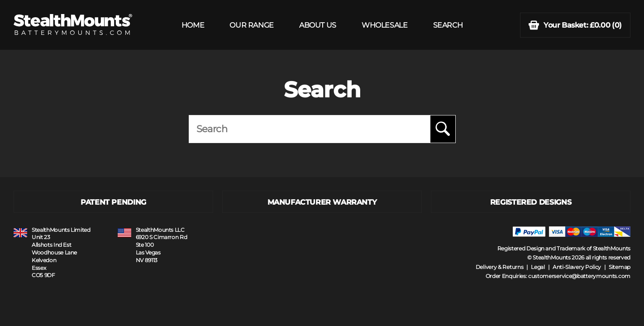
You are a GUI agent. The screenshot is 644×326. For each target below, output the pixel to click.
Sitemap (620, 267)
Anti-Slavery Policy (577, 267)
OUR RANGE (251, 25)
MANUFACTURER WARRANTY (322, 202)
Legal (538, 267)
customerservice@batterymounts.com (579, 276)
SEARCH (448, 25)
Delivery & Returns (500, 267)
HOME (193, 25)
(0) (575, 25)
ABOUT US (318, 25)
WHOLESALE (384, 25)
